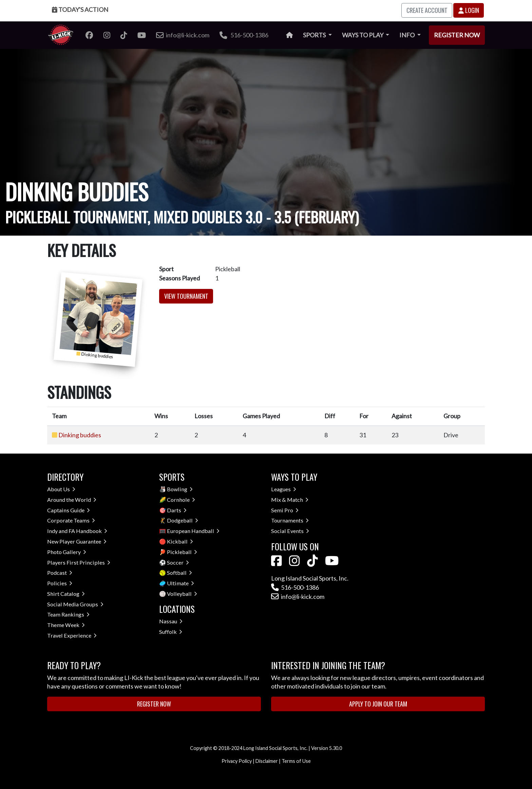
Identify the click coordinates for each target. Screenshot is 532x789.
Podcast (60, 573)
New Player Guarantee (77, 541)
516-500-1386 (244, 35)
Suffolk (171, 632)
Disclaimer (267, 761)
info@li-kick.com (298, 597)
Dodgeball (183, 520)
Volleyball (182, 594)
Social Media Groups (75, 604)
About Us (61, 489)
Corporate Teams (71, 520)
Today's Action (80, 10)
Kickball (180, 541)
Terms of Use (296, 761)
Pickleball (182, 552)
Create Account (427, 10)
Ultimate (180, 583)
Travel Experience (72, 635)
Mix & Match (290, 500)
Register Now (457, 35)
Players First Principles (79, 562)
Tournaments (290, 520)
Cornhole (181, 500)
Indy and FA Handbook (77, 531)
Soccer (178, 562)
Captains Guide (69, 510)
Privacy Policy (237, 761)
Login (469, 10)
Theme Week (66, 625)
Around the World (72, 500)
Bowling (180, 489)
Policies (60, 583)
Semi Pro (285, 510)
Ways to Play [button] (363, 35)
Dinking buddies (80, 435)
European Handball (193, 531)
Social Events (290, 531)
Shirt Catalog (66, 594)
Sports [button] (315, 35)
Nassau (171, 621)
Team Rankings (68, 614)
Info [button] (407, 35)
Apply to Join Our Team (378, 704)
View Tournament (186, 296)
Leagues (284, 489)
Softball (179, 573)
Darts (177, 510)
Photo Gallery (67, 552)
